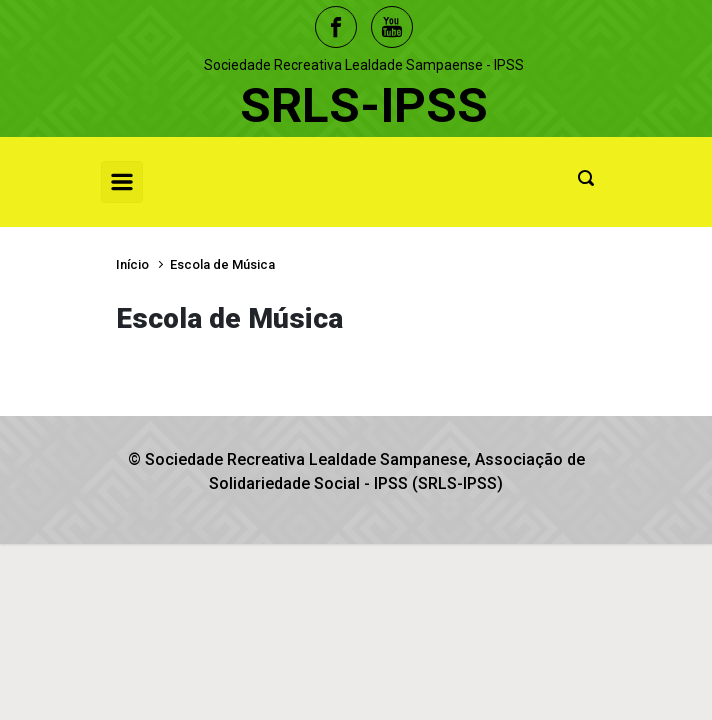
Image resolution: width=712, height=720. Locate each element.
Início (132, 264)
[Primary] (122, 182)
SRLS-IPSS (364, 105)
